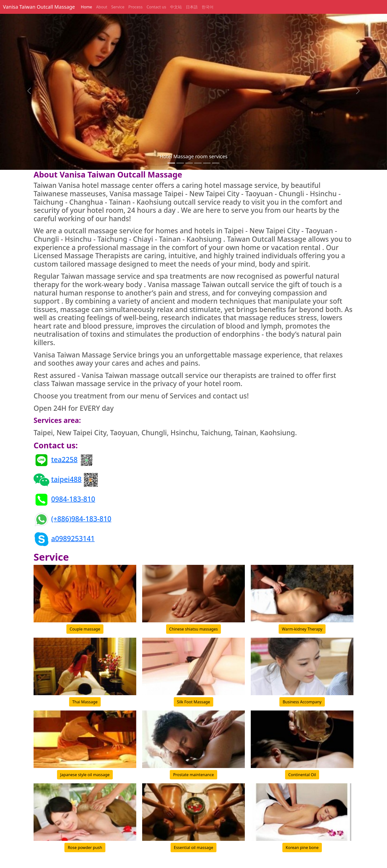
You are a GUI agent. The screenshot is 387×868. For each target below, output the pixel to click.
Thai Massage (85, 702)
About (102, 7)
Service (118, 7)
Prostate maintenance (193, 775)
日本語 (192, 7)
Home (87, 7)
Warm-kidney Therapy (302, 629)
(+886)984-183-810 (81, 518)
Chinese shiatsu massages (194, 629)
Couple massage (85, 629)
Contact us (156, 7)
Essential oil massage (193, 848)
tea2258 (64, 459)
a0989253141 (73, 538)
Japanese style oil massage (85, 775)
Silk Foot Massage (193, 702)
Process (135, 7)
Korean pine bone (302, 848)
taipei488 (66, 479)
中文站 (176, 7)
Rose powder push (85, 848)
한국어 (208, 7)
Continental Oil (302, 775)
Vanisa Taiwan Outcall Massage (39, 7)
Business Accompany (302, 702)
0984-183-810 (73, 499)
